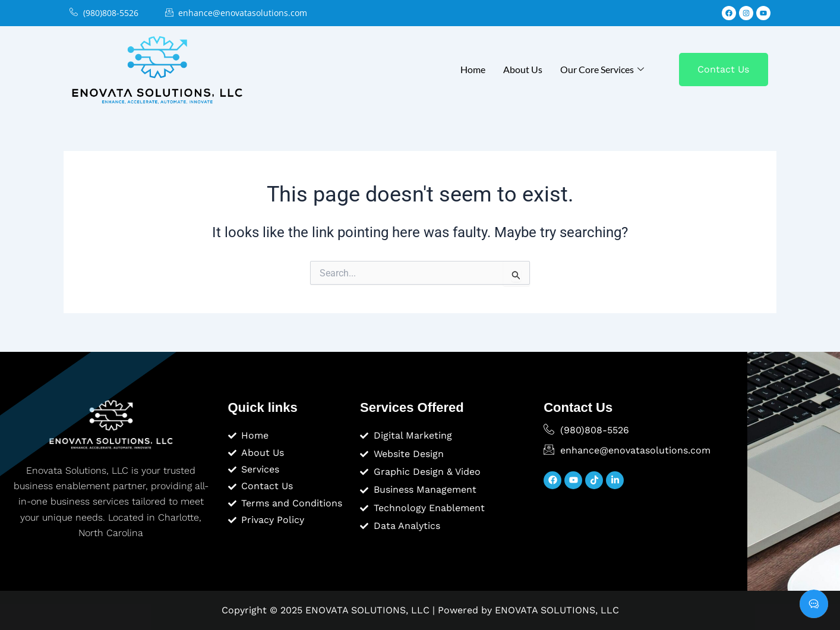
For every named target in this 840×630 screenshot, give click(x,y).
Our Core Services (602, 69)
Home (473, 69)
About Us (523, 69)
